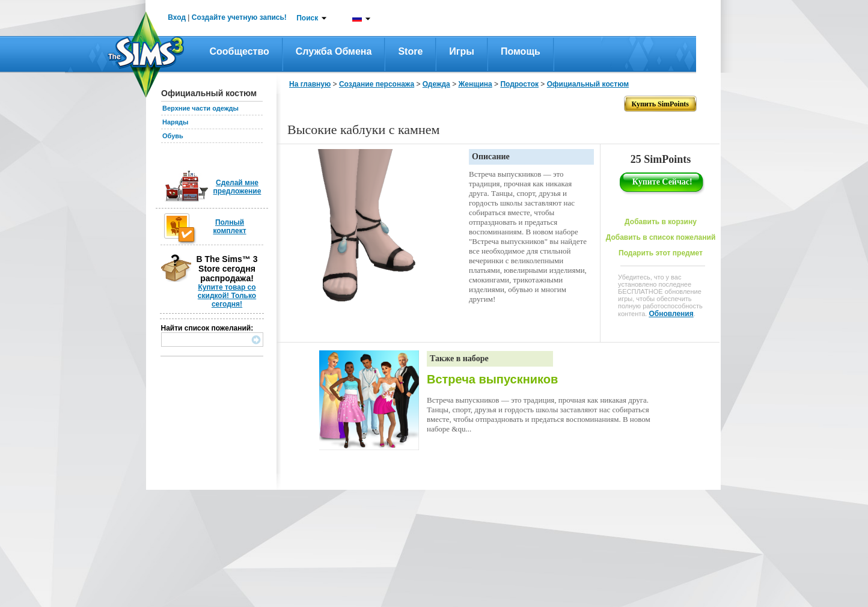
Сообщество (240, 51)
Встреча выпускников (492, 379)
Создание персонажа (377, 84)
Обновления (671, 314)
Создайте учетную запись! (239, 17)
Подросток (519, 84)
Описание (491, 157)
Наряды (175, 122)
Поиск (307, 18)
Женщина (475, 84)
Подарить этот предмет (661, 253)
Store (410, 51)
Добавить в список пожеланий (661, 237)
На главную (310, 84)
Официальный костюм (588, 84)
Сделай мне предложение (237, 187)
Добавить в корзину (661, 222)
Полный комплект (229, 227)
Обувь (173, 136)
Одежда (436, 84)
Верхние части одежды (200, 108)
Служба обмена (334, 51)
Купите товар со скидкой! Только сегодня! (227, 296)
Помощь (521, 51)
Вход (177, 17)
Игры (462, 51)
